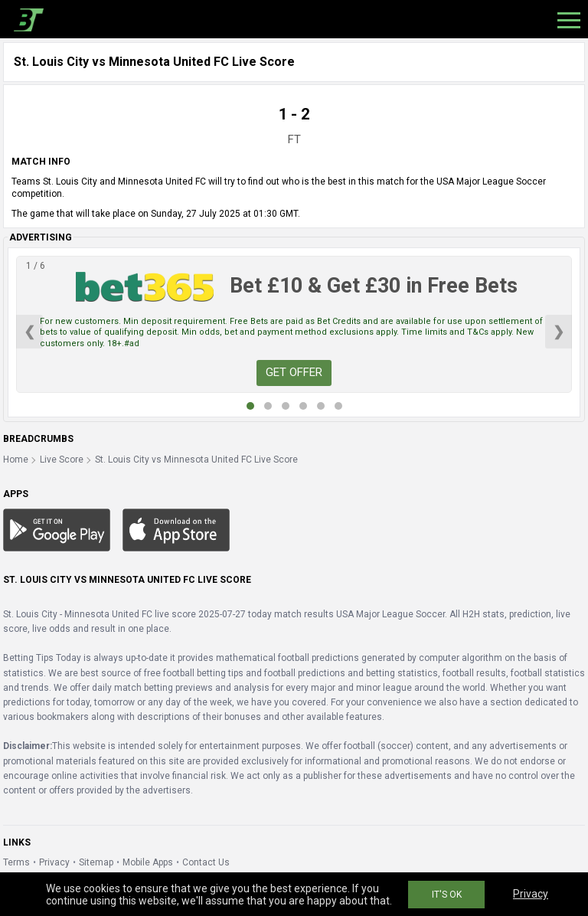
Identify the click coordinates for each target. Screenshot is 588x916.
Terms (16, 862)
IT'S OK (447, 895)
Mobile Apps (148, 862)
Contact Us (206, 862)
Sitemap (96, 862)
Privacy (54, 862)
